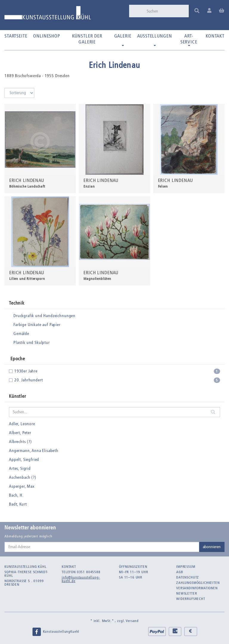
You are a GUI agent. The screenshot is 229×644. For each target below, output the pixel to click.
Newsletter (187, 593)
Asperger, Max (22, 486)
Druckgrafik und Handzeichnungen (44, 316)
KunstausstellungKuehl (56, 632)
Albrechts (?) (20, 442)
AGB (180, 572)
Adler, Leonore (22, 424)
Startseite (16, 36)
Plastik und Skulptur (32, 343)
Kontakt (215, 36)
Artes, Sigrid (20, 468)
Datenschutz (188, 577)
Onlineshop (47, 36)
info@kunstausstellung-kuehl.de (81, 579)
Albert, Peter (20, 433)
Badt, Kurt (18, 504)
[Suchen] (166, 11)
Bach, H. (16, 495)
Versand (132, 621)
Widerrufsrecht (191, 599)
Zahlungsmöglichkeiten (198, 583)
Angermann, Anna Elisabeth (34, 451)
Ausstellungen (154, 40)
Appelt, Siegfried (24, 460)
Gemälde (21, 334)
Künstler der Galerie (87, 39)
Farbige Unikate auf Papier (37, 325)
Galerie (123, 40)
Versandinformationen (197, 588)
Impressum (186, 567)
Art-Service (189, 40)
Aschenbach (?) (23, 477)
